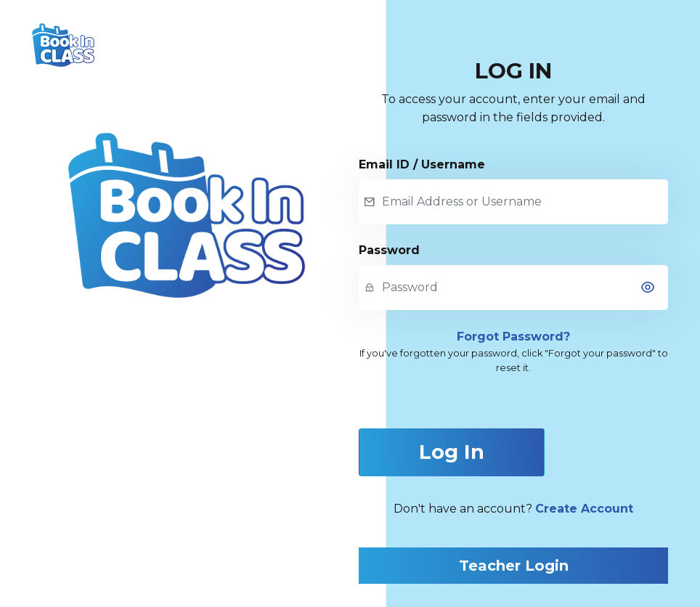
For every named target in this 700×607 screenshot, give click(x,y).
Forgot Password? (513, 337)
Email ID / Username (422, 164)
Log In (452, 452)
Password (389, 250)
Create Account (584, 509)
